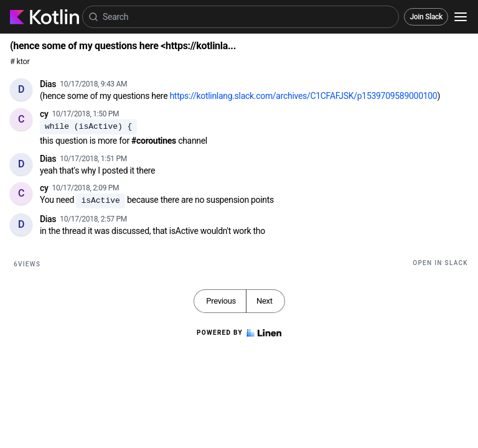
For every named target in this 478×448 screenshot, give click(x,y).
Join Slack (426, 17)
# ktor (20, 61)
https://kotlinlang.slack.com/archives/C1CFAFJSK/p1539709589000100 (303, 96)
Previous (221, 301)
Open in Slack (440, 263)
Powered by (239, 333)
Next (265, 301)
